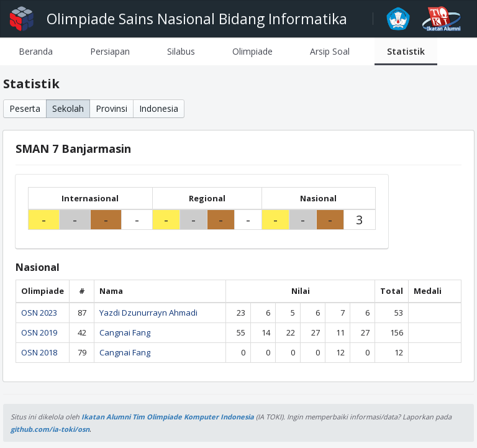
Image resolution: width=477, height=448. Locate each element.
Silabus (181, 51)
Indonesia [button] (159, 108)
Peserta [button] (25, 108)
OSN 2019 (39, 332)
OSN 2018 (39, 352)
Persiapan (110, 51)
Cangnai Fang (125, 332)
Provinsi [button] (111, 108)
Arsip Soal (330, 51)
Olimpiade (252, 51)
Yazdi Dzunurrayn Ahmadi (148, 313)
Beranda (36, 51)
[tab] (36, 51)
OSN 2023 (39, 313)
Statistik (406, 51)
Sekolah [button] (68, 108)
